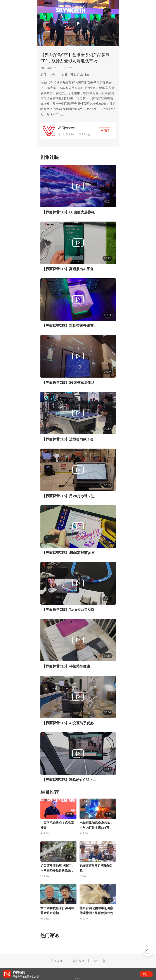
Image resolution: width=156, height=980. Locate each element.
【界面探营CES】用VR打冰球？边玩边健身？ (70, 496)
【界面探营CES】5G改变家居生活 (68, 382)
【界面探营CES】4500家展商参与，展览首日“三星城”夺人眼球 (70, 553)
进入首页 (78, 961)
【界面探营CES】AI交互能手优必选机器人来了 (70, 723)
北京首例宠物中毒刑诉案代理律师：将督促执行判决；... (96, 911)
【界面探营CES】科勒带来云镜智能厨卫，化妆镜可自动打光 (70, 326)
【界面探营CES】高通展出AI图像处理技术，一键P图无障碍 (70, 269)
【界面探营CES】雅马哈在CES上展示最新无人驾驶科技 (70, 780)
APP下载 (100, 961)
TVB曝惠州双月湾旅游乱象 (96, 868)
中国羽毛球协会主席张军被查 (57, 825)
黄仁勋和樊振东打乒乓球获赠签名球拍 (57, 910)
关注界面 (57, 961)
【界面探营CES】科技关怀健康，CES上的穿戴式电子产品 (70, 666)
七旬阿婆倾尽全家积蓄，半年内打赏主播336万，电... (96, 825)
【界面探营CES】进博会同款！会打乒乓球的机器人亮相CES (70, 439)
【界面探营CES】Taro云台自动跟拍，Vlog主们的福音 (70, 609)
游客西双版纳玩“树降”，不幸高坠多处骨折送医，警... (57, 868)
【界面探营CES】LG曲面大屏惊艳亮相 (70, 212)
